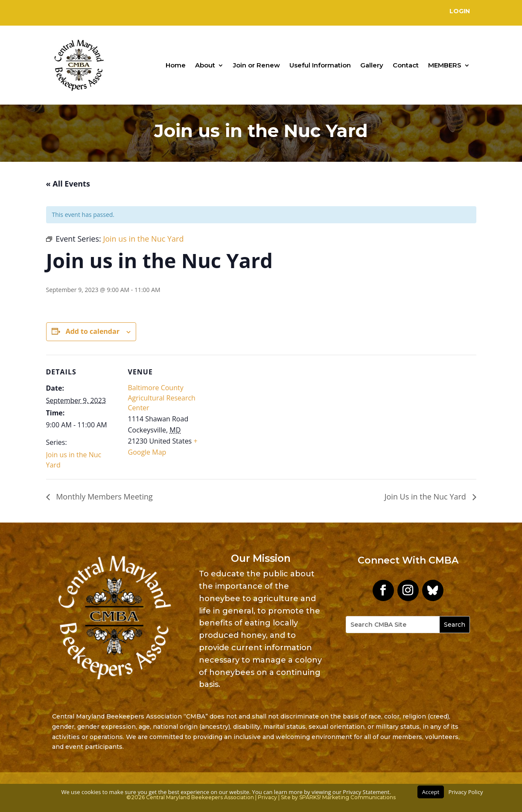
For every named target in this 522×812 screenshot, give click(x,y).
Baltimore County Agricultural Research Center (162, 398)
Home (176, 65)
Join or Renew (257, 65)
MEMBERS (445, 65)
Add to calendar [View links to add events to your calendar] (93, 331)
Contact (406, 65)
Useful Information (320, 65)
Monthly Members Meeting (104, 497)
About (205, 65)
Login (460, 11)
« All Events (68, 184)
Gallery (372, 65)
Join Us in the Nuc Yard (426, 497)
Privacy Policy (465, 792)
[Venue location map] (255, 414)
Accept (431, 792)
